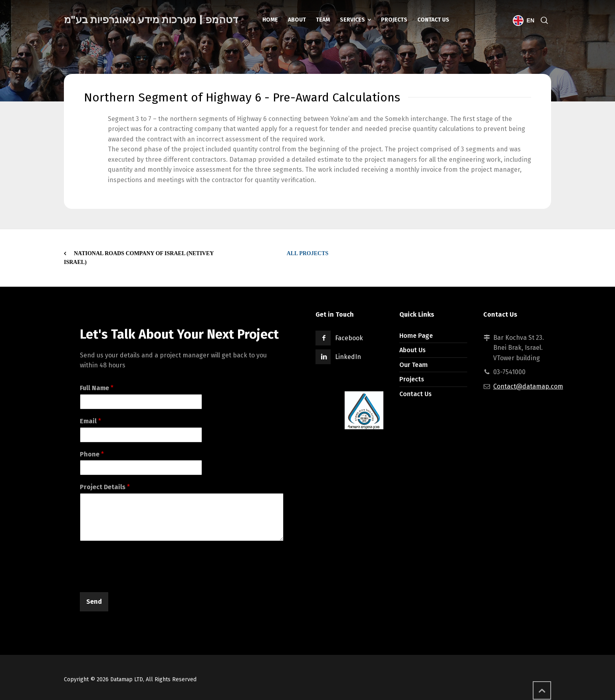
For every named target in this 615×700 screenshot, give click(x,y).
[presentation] (141, 579)
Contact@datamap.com (528, 386)
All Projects (308, 253)
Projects (412, 379)
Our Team (414, 365)
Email (90, 421)
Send (94, 602)
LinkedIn (348, 357)
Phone (92, 454)
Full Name (97, 388)
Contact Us (416, 394)
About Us (413, 350)
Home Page (416, 336)
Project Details (105, 487)
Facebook (349, 338)
